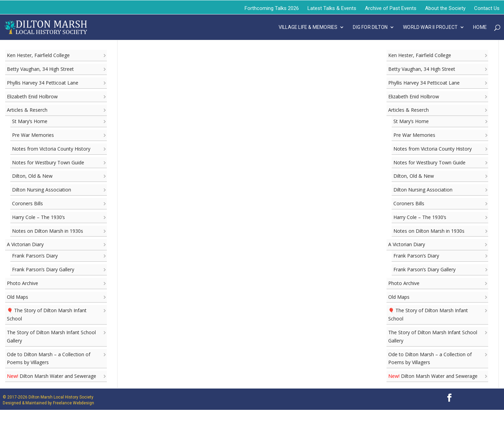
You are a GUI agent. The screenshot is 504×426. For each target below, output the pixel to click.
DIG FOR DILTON (370, 27)
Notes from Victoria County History (51, 149)
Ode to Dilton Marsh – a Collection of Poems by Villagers (49, 358)
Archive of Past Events (391, 8)
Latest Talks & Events (332, 8)
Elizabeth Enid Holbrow (32, 96)
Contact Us (487, 8)
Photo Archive (23, 283)
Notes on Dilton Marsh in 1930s (48, 231)
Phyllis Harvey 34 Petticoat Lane (43, 83)
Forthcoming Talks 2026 (272, 8)
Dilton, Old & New (32, 176)
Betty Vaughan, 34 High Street (40, 69)
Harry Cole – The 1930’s (38, 217)
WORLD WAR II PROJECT (430, 27)
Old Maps (18, 297)
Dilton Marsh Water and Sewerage (52, 376)
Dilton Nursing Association (42, 190)
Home (480, 27)
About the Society (445, 8)
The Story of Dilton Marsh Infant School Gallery (51, 336)
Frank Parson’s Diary (35, 256)
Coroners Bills (27, 203)
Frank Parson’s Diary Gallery (43, 269)
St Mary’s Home (30, 121)
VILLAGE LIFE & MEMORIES (308, 27)
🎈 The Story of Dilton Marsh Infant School (47, 314)
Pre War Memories (33, 135)
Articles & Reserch (27, 110)
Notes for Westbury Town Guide (48, 162)
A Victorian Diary (25, 244)
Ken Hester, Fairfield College (38, 55)
